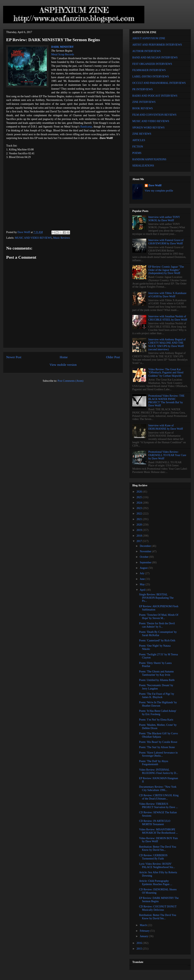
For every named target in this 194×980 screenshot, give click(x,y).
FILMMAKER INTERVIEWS (149, 70)
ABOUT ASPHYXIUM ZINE (149, 38)
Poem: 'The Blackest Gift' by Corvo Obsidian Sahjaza (158, 735)
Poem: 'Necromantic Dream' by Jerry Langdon (156, 687)
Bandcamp (86, 127)
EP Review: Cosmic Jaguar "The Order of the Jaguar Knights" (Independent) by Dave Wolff (166, 270)
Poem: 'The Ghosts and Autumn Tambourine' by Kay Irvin (156, 673)
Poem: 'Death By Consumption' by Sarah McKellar (158, 634)
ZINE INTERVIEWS (144, 102)
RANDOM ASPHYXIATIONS (149, 159)
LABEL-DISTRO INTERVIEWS (151, 77)
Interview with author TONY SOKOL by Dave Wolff (164, 219)
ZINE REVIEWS (142, 134)
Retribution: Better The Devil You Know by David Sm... (158, 848)
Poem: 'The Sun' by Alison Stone (157, 747)
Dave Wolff (155, 185)
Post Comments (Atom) (71, 381)
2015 (140, 949)
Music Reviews (62, 238)
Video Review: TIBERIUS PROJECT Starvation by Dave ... (158, 806)
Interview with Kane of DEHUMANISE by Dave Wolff (166, 427)
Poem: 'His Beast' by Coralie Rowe (158, 742)
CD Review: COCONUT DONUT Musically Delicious (158, 908)
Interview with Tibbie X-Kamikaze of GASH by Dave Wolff (167, 295)
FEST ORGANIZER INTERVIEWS (152, 64)
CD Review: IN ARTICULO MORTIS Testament (155, 823)
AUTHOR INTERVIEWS (146, 51)
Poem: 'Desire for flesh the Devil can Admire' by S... (157, 625)
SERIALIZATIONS (143, 166)
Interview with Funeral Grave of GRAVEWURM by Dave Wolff (166, 242)
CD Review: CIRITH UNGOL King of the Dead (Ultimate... (159, 797)
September (146, 562)
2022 (140, 514)
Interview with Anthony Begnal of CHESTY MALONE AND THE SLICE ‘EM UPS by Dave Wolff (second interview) (167, 344)
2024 (140, 503)
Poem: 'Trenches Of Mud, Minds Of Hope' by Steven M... (159, 617)
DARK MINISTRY (62, 47)
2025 (140, 497)
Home (64, 357)
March (144, 925)
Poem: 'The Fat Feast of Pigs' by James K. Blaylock (157, 696)
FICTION (138, 147)
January (144, 936)
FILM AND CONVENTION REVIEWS (154, 115)
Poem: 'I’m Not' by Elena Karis (156, 720)
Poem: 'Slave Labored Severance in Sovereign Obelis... (158, 754)
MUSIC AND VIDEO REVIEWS (33, 238)
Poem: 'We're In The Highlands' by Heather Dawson (158, 704)
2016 (140, 943)
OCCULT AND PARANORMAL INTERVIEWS (159, 83)
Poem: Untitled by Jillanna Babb (157, 680)
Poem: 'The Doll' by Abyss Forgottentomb (154, 763)
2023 (140, 508)
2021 (140, 519)
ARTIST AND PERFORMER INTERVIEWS (157, 45)
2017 (140, 541)
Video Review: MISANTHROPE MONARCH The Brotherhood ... (158, 831)
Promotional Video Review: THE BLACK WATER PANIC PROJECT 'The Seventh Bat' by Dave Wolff (166, 401)
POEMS (137, 153)
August (144, 568)
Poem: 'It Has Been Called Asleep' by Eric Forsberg (158, 713)
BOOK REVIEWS (142, 108)
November (146, 551)
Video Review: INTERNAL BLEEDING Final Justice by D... (158, 771)
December (146, 546)
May (142, 584)
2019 (140, 530)
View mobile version (63, 365)
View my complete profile (159, 191)
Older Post (113, 357)
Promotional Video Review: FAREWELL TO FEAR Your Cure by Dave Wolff (167, 455)
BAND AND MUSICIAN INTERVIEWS (155, 58)
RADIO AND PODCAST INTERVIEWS (155, 96)
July (142, 573)
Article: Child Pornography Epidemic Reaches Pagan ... (156, 883)
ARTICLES (139, 140)
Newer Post (14, 357)
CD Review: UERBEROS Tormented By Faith (153, 857)
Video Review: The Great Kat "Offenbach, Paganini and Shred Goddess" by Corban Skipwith (166, 373)
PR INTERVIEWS (142, 89)
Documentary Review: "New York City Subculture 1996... (158, 788)
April (143, 590)
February (145, 931)
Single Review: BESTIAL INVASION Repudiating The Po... (156, 598)
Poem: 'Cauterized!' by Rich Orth (157, 640)
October (144, 557)
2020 (140, 525)
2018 (140, 536)
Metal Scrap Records (63, 54)
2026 (140, 492)
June (142, 579)
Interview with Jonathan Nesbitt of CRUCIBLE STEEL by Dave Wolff (168, 318)
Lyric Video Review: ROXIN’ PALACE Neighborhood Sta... (157, 866)
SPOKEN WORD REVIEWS (148, 128)
